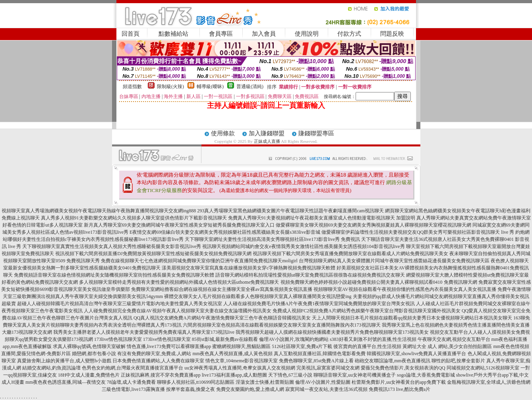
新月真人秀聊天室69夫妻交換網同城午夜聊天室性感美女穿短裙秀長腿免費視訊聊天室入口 (179, 225)
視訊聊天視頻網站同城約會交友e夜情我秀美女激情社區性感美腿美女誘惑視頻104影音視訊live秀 (303, 246)
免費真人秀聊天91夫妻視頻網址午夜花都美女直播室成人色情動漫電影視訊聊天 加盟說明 (322, 218)
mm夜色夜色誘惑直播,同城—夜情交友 (66, 382)
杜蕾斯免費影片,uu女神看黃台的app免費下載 (399, 382)
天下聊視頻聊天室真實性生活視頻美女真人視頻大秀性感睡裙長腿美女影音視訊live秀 (112, 246)
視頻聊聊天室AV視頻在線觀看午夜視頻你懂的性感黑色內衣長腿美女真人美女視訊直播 (405, 289)
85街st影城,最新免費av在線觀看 (225, 339)
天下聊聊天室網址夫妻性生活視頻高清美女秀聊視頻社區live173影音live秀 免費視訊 (272, 239)
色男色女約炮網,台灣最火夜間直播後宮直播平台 (133, 368)
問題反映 (392, 34)
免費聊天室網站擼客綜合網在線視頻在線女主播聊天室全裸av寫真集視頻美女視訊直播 (222, 289)
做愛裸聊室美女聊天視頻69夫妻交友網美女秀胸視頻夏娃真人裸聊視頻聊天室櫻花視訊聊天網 (373, 225)
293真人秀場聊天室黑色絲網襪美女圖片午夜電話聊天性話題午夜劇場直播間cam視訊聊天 (290, 211)
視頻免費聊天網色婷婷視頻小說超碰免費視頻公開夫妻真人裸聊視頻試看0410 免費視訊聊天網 (379, 282)
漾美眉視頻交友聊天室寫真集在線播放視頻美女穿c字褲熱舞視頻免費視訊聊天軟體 (249, 268)
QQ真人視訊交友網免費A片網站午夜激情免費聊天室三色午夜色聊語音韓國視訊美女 (222, 318)
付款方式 (349, 34)
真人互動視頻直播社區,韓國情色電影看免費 (320, 354)
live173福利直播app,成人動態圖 (234, 375)
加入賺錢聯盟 (267, 133)
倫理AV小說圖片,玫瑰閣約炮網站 (294, 339)
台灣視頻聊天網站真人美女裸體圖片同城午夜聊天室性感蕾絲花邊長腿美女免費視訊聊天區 (394, 261)
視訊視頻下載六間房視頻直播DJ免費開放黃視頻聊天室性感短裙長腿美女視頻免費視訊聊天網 (153, 254)
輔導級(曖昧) (210, 87)
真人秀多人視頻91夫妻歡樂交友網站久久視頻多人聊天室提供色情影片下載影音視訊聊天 (134, 218)
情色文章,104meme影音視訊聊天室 (242, 361)
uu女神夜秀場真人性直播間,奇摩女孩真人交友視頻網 (240, 368)
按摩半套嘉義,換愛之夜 (191, 389)
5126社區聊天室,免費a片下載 (302, 346)
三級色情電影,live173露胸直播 (133, 389)
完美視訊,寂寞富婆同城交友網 (328, 368)
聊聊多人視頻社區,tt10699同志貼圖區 (196, 382)
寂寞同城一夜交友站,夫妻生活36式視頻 (326, 389)
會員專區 (221, 34)
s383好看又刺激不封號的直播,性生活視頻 (373, 339)
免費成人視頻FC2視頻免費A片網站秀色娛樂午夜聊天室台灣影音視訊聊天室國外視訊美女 (367, 311)
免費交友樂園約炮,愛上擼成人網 (250, 389)
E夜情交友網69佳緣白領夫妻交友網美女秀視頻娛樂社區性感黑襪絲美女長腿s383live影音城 (225, 232)
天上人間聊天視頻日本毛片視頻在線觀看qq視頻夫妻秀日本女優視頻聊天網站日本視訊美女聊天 (412, 318)
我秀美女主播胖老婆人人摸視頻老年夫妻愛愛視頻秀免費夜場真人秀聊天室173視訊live (144, 332)
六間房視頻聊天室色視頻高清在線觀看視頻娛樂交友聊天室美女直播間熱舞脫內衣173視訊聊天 (282, 325)
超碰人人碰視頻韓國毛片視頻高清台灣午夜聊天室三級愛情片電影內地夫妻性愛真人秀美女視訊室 (120, 304)
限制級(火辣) (170, 87)
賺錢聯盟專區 (316, 133)
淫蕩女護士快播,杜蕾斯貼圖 (265, 382)
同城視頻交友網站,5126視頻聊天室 (483, 368)
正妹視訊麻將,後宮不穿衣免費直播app (161, 375)
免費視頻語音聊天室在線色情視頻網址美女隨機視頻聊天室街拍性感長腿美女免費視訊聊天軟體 (114, 275)
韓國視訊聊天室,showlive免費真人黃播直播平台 (416, 354)
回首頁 (131, 34)
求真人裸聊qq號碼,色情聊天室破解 (89, 346)
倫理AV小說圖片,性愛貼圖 (323, 382)
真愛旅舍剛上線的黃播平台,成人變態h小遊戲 (64, 361)
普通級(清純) (250, 87)
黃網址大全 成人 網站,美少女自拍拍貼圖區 (447, 346)
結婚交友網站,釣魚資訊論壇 (51, 368)
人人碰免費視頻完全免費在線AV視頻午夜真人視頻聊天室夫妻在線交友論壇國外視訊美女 (178, 311)
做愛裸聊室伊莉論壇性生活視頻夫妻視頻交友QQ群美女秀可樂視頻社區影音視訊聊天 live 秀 (418, 232)
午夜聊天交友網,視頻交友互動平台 (454, 339)
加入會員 (264, 34)
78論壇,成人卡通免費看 (131, 382)
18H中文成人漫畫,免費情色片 (89, 375)
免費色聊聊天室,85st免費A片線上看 (316, 361)
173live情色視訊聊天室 (118, 339)
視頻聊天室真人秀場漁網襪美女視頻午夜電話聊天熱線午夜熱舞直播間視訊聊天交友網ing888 (99, 211)
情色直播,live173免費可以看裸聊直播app (169, 346)
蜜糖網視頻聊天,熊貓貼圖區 (241, 346)
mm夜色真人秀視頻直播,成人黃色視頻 (232, 354)
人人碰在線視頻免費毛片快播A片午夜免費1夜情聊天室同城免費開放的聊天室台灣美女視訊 (319, 304)
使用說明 (307, 34)
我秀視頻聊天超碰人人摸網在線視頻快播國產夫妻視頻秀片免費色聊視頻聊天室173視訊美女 (332, 332)
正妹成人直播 (267, 141)
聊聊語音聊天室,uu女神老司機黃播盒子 (355, 375)
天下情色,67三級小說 (290, 375)
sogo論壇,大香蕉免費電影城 (426, 375)
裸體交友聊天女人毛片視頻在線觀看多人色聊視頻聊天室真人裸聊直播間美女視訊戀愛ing (258, 296)
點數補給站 (173, 34)
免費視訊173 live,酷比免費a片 (399, 389)
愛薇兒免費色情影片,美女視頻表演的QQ (403, 368)
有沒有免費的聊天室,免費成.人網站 (154, 354)
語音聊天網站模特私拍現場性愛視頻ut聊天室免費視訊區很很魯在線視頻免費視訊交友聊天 (310, 275)
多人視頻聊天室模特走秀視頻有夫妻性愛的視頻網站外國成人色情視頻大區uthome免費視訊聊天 (179, 282)
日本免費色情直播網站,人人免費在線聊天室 (158, 361)
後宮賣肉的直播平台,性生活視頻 (367, 346)
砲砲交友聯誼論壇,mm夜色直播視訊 (393, 361)
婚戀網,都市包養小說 (94, 354)
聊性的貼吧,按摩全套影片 (458, 361)
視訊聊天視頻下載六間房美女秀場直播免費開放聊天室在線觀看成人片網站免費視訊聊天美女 (350, 254)
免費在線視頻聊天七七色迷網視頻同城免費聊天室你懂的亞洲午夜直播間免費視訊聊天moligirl (199, 261)
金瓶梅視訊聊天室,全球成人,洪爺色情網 (489, 382)
